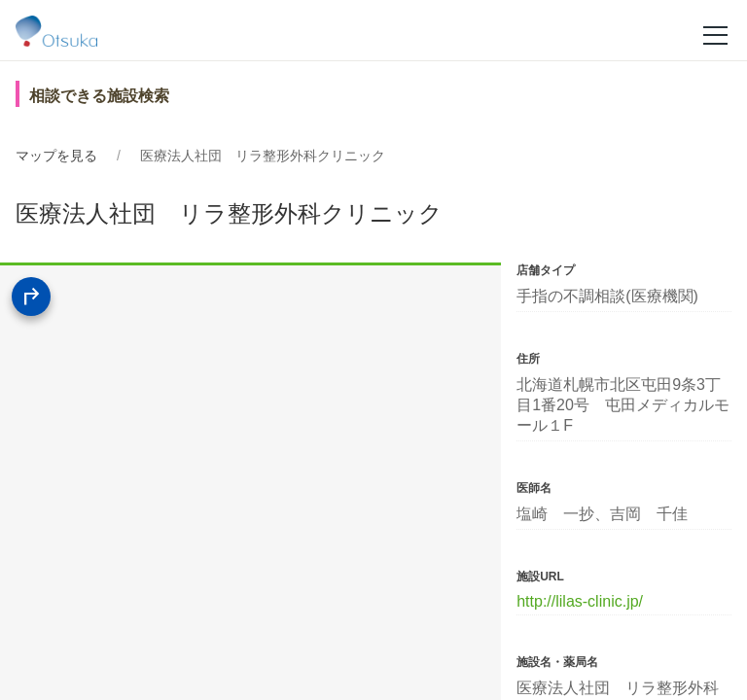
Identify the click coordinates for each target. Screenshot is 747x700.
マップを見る (56, 156)
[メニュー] (715, 34)
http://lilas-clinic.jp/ (580, 601)
